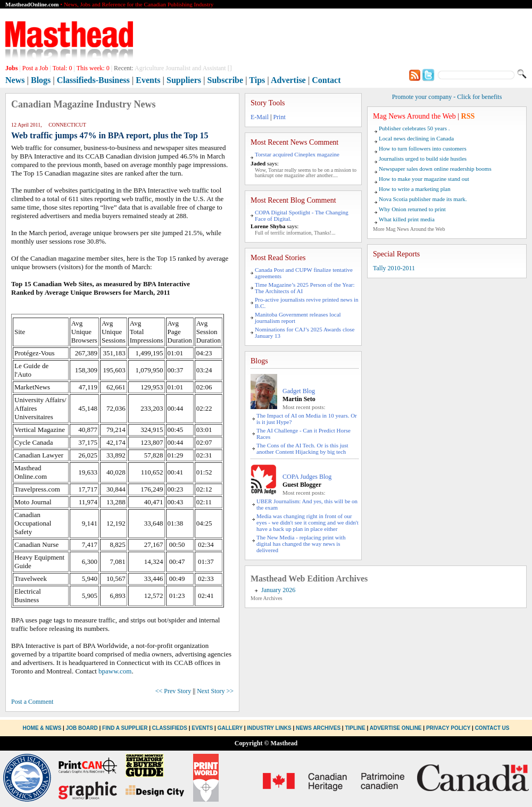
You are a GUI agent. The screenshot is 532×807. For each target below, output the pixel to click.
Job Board (82, 728)
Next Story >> (215, 691)
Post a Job (35, 68)
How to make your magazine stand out (424, 179)
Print (279, 117)
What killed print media (407, 219)
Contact (326, 80)
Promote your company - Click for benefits (447, 97)
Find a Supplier (125, 728)
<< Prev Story (173, 691)
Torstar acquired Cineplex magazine (297, 154)
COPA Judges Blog (307, 477)
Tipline (355, 728)
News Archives (318, 728)
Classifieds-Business (93, 80)
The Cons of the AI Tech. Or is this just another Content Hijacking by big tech (302, 448)
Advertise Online (396, 728)
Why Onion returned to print (412, 209)
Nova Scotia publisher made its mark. (423, 199)
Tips (257, 80)
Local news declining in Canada (416, 138)
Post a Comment (32, 702)
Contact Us (492, 728)
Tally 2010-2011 (394, 268)
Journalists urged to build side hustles (423, 159)
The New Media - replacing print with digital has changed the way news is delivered (301, 544)
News (15, 80)
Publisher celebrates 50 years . (414, 128)
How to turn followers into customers (423, 148)
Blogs (41, 80)
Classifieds (170, 728)
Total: (63, 68)
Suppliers (184, 80)
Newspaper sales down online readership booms (435, 169)
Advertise (288, 80)
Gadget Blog (299, 391)
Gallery (230, 728)
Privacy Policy (448, 728)
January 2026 (278, 590)
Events (148, 80)
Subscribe (226, 80)
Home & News (43, 728)
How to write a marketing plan (415, 189)
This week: (93, 68)
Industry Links (269, 728)
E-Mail (260, 117)
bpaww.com (115, 671)
